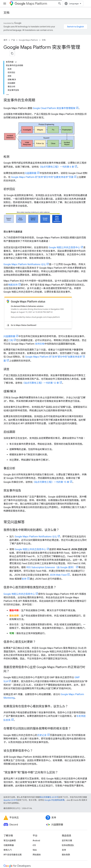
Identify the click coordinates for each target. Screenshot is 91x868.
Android (36, 796)
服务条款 (66, 810)
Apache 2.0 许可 (10, 755)
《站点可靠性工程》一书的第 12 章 (41, 338)
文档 (6, 13)
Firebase (7, 838)
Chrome (7, 833)
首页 (5, 40)
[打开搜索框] (85, 4)
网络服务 (37, 810)
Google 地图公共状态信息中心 (64, 203)
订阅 (11, 295)
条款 (6, 859)
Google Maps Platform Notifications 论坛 (25, 220)
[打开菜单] (5, 4)
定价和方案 (67, 796)
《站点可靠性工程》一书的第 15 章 (51, 437)
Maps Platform (31, 4)
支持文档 (40, 299)
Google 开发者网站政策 (54, 755)
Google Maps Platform (28, 40)
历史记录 (42, 690)
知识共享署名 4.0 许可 (49, 752)
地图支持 (13, 240)
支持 (24, 534)
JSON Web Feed (58, 530)
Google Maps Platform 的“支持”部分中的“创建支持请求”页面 (42, 132)
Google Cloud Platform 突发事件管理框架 (54, 63)
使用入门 (8, 805)
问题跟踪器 (30, 128)
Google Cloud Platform (14, 843)
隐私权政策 (16, 859)
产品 (13, 40)
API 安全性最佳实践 (13, 810)
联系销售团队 (68, 800)
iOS (34, 800)
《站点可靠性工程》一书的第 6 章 (56, 122)
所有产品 (8, 847)
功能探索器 (9, 800)
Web (35, 805)
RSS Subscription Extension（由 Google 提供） (51, 523)
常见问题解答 (10, 796)
